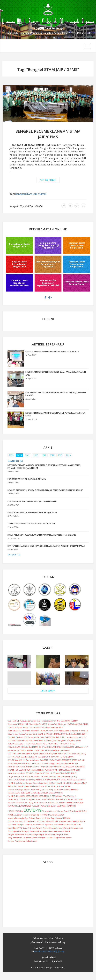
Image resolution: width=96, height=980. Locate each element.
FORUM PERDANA (15, 811)
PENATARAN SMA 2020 (74, 803)
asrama (30, 721)
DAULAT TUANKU (41, 776)
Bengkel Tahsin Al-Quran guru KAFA (53, 834)
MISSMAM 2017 (81, 747)
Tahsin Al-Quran (38, 789)
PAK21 (10, 815)
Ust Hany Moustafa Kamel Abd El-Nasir (62, 789)
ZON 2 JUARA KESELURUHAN (73, 780)
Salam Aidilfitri (55, 767)
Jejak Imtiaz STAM (40, 753)
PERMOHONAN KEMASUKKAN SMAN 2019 (62, 770)
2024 (19, 455)
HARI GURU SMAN (15, 786)
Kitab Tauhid (13, 734)
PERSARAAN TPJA (59, 796)
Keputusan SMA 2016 (16, 724)
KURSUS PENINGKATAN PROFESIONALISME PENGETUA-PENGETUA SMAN (55, 414)
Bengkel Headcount (57, 753)
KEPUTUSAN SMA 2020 (17, 821)
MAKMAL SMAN (72, 721)
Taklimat (11, 737)
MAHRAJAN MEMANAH (66, 806)
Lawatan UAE (55, 776)
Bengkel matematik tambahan (35, 831)
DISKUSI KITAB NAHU (76, 821)
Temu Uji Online (43, 818)
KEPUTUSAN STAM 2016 (39, 727)
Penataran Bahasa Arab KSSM (51, 803)
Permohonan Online (16, 799)
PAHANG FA (13, 783)
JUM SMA (61, 721)
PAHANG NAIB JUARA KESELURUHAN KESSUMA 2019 (29, 796)
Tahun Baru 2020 (75, 799)
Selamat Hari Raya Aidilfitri (19, 789)
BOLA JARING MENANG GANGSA (34, 793)
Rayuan (37, 721)
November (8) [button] (15, 461)
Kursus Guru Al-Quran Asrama (21, 780)
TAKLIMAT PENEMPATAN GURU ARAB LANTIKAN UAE (31, 524)
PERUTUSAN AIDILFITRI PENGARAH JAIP (59, 744)
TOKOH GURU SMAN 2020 (53, 815)
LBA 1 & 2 (26, 763)
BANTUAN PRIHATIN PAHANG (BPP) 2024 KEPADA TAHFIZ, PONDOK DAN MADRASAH (46, 546)
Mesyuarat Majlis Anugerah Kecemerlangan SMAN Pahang (33, 838)
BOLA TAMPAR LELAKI (35, 770)
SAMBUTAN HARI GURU (55, 737)
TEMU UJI (15, 721)
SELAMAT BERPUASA (34, 740)
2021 (28, 455)
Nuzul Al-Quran (50, 740)
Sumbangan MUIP (79, 783)
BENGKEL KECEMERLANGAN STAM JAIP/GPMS (48, 134)
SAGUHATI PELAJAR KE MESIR (20, 825)
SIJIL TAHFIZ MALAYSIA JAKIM (20, 753)
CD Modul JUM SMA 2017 (37, 724)
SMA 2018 (29, 776)
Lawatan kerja (72, 737)
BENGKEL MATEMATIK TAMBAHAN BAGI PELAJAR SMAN (32, 512)
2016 (68, 455)
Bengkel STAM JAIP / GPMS (31, 194)
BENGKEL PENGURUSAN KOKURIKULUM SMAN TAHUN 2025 (52, 352)
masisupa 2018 (37, 763)
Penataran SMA (56, 727)
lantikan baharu (65, 838)
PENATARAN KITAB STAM (77, 724)
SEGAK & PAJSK (44, 734)
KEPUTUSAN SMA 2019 (58, 799)
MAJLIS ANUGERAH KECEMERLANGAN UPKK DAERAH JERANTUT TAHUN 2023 (42, 535)
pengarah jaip (33, 760)
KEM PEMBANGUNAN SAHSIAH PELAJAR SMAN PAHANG (32, 501)
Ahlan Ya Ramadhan (16, 767)
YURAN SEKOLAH (79, 811)
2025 (11, 455)
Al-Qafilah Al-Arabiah (79, 731)
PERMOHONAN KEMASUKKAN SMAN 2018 (25, 747)
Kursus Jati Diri (34, 737)
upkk (81, 828)
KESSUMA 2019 (14, 793)
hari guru (83, 737)
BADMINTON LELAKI (16, 770)
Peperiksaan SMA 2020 (61, 818)
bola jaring (81, 753)
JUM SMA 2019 (40, 780)
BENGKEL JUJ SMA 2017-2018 (38, 757)
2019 (44, 455)
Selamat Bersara (25, 783)
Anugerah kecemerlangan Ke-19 (28, 815)
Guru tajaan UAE (15, 831)
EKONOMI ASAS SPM (16, 740)
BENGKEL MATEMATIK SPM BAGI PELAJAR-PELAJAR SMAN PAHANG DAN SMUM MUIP (45, 490)
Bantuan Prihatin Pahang (67, 828)
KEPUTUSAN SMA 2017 (17, 760)
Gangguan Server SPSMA (37, 799)
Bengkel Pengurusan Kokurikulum (22, 841)
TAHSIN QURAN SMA (52, 747)
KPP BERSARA (61, 821)
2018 (52, 455)
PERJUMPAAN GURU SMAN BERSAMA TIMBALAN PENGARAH (33, 731)
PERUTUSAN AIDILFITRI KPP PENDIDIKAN (25, 744)
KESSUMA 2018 (68, 767)
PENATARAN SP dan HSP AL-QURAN (23, 803)
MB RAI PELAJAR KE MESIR (60, 783)
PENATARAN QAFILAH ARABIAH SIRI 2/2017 (69, 734)
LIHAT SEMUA (48, 691)
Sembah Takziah (64, 786)
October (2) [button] (14, 554)
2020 (36, 455)
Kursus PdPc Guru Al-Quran (44, 806)
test (9, 721)
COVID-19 (32, 810)
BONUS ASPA (13, 806)
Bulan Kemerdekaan (16, 773)
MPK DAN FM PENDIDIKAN (62, 757)
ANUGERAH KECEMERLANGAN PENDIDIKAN (26, 750)
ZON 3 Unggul (50, 763)
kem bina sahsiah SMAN (59, 831)
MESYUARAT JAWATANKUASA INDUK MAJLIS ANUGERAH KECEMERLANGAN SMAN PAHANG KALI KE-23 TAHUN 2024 (44, 467)
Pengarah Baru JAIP (16, 776)
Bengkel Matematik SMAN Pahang (22, 834)
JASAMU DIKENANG (61, 750)
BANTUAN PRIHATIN (72, 825)
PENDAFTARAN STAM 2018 (60, 760)
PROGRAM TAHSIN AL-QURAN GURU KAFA (27, 479)
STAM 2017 (71, 753)
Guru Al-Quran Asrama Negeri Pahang (39, 828)
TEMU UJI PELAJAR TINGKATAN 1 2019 (60, 773)
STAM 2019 (72, 796)
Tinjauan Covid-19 (50, 811)
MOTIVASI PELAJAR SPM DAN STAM (48, 825)
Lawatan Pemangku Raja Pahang (21, 818)
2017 (60, 455)
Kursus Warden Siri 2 (28, 734)
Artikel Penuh (48, 180)
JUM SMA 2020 (25, 806)
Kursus (23, 721)
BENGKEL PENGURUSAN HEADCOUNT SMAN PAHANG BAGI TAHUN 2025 (56, 373)
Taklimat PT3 (21, 737)
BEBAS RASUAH (78, 760)
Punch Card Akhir (41, 783)
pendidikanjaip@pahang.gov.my (49, 951)
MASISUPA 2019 (54, 780)
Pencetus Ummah (48, 721)
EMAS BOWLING (56, 793)
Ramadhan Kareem (32, 786)
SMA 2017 (44, 760)
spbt (43, 737)
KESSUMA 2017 (68, 747)
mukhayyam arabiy (69, 776)
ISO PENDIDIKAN (15, 763)
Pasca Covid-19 (65, 811)
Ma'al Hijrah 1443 (15, 828)
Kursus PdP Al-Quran (57, 724)
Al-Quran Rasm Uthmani (67, 763)
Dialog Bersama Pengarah (37, 767)
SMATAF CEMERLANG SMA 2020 (41, 821)
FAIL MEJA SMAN (19, 757)
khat (9, 757)
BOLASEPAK (80, 767)
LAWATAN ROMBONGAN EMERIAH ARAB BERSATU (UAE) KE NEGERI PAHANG (56, 394)
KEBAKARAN (64, 731)
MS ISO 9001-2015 (48, 786)
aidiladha (49, 750)
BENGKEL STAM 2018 (35, 773)
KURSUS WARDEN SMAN (18, 727)
